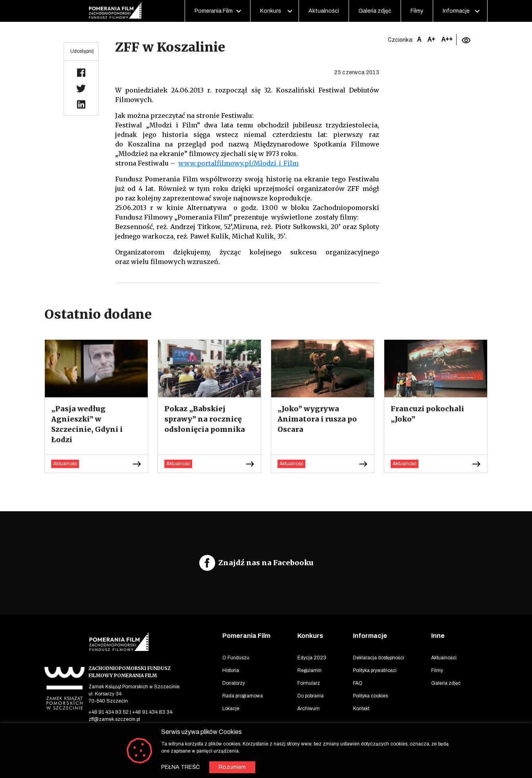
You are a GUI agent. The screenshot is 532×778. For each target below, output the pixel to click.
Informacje (456, 11)
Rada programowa (243, 696)
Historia (231, 670)
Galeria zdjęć (375, 11)
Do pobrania (310, 696)
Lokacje (231, 709)
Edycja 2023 (312, 658)
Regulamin (309, 670)
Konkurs (271, 11)
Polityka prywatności (375, 670)
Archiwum (308, 709)
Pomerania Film (214, 11)
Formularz (309, 683)
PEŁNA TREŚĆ (180, 767)
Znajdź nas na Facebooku (266, 563)
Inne (438, 636)
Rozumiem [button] (232, 767)
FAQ (358, 683)
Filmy (417, 11)
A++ (447, 39)
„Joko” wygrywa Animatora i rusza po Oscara (317, 419)
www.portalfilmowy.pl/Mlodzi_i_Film (238, 163)
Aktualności (324, 11)
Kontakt (361, 709)
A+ (431, 39)
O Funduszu (236, 658)
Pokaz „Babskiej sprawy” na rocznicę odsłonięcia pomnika (205, 419)
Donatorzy (234, 683)
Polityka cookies (370, 696)
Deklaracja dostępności (379, 658)
